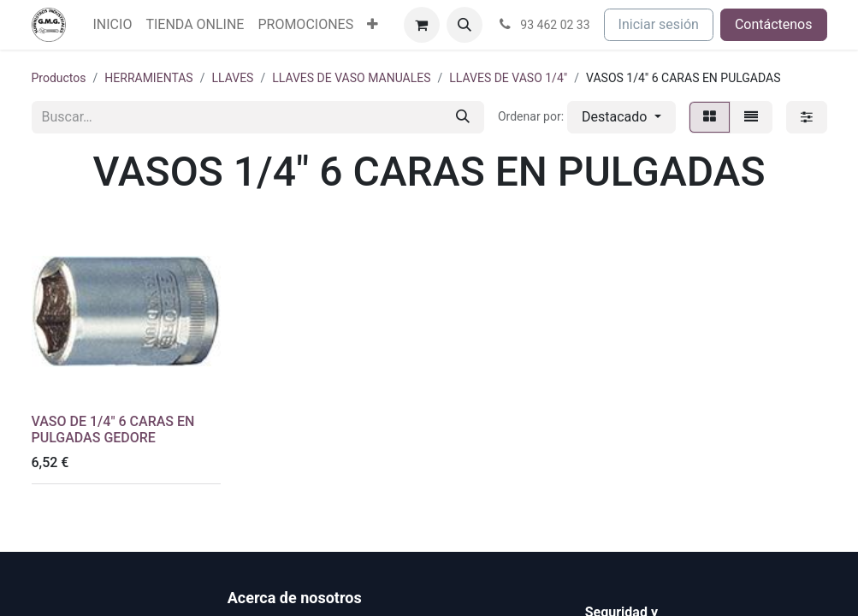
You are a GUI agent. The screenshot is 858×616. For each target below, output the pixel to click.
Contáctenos (774, 24)
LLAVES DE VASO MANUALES (351, 78)
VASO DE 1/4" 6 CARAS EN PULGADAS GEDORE (113, 429)
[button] (465, 25)
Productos (59, 78)
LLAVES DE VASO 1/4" (508, 78)
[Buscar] (463, 117)
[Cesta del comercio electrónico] (422, 25)
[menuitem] (113, 25)
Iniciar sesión (659, 24)
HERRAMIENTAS (148, 78)
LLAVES (232, 78)
